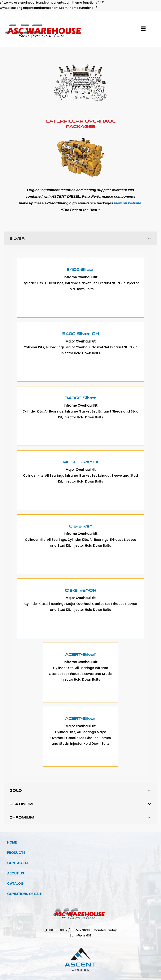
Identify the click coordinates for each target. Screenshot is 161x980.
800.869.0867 (57, 930)
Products (16, 853)
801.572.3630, (82, 930)
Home (12, 842)
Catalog (15, 884)
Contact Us (18, 863)
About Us (16, 873)
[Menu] (143, 29)
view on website (128, 203)
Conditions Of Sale (24, 894)
